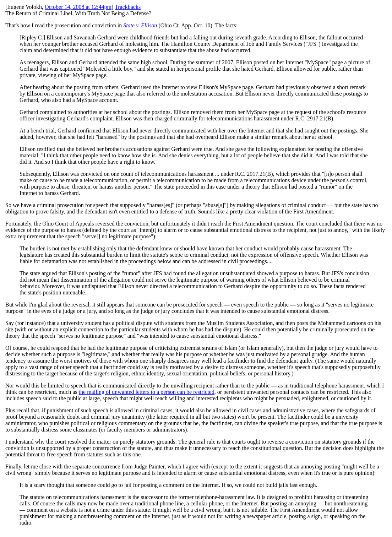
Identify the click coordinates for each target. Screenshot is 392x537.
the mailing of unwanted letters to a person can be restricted (147, 392)
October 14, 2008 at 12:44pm (78, 7)
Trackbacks (128, 7)
